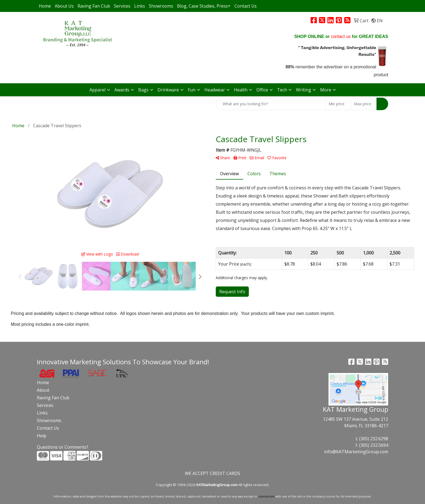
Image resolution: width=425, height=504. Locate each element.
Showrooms (161, 6)
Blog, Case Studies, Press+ (204, 6)
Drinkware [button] (168, 90)
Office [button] (262, 90)
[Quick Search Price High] (364, 104)
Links (140, 6)
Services (122, 6)
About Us (64, 6)
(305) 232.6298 (374, 439)
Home (45, 6)
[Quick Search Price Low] (338, 104)
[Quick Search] (271, 104)
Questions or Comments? (63, 447)
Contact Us (246, 6)
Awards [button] (122, 90)
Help (42, 436)
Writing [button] (304, 90)
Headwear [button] (215, 90)
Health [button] (241, 90)
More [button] (326, 90)
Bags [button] (143, 90)
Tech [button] (282, 90)
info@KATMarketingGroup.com (356, 452)
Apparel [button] (97, 90)
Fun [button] (192, 90)
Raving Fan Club (94, 6)
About (43, 390)
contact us (341, 36)
